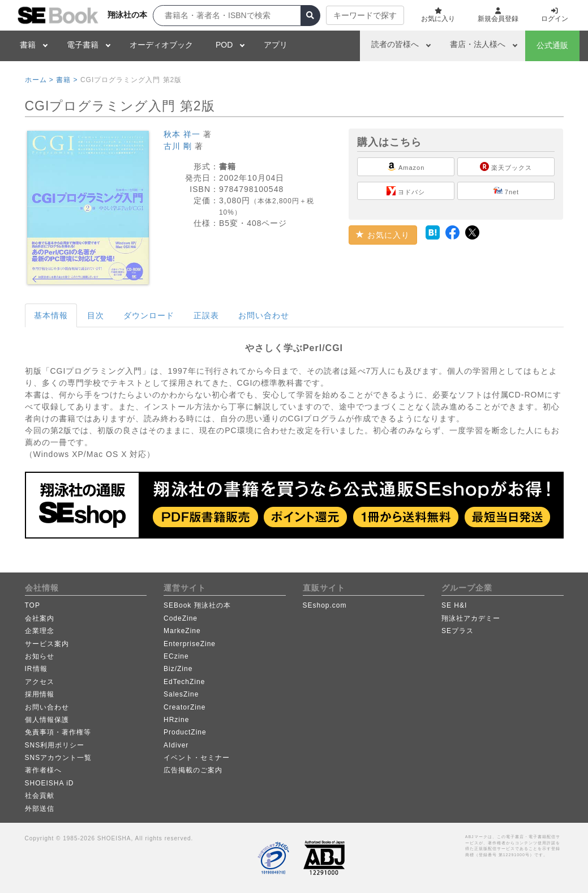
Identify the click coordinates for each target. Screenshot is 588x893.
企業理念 (40, 631)
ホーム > (39, 80)
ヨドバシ (406, 191)
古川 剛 (178, 146)
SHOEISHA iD (50, 783)
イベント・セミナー (197, 758)
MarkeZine (182, 631)
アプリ (276, 45)
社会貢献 (40, 796)
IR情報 (36, 669)
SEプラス (458, 631)
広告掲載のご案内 (193, 770)
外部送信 (40, 809)
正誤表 (206, 315)
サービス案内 (47, 644)
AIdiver (176, 745)
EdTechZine (184, 682)
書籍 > (67, 80)
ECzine (176, 656)
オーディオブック (161, 45)
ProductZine (185, 732)
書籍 (28, 45)
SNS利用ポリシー (55, 745)
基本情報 (51, 315)
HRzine (176, 720)
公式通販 (552, 45)
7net (506, 191)
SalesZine (181, 694)
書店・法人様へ (478, 44)
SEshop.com (325, 605)
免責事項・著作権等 (58, 732)
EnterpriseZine (190, 644)
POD (224, 45)
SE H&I (454, 605)
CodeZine (181, 618)
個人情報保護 (47, 720)
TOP (33, 605)
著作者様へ (43, 770)
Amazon (406, 166)
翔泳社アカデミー (471, 618)
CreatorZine (184, 707)
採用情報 (40, 694)
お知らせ (40, 656)
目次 (96, 315)
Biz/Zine (178, 669)
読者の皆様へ (395, 44)
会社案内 (40, 618)
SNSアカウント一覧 (59, 758)
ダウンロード (149, 315)
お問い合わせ (264, 315)
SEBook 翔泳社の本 (197, 605)
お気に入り (383, 235)
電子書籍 (83, 45)
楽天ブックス (506, 166)
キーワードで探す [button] (365, 15)
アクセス (40, 682)
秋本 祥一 (182, 134)
